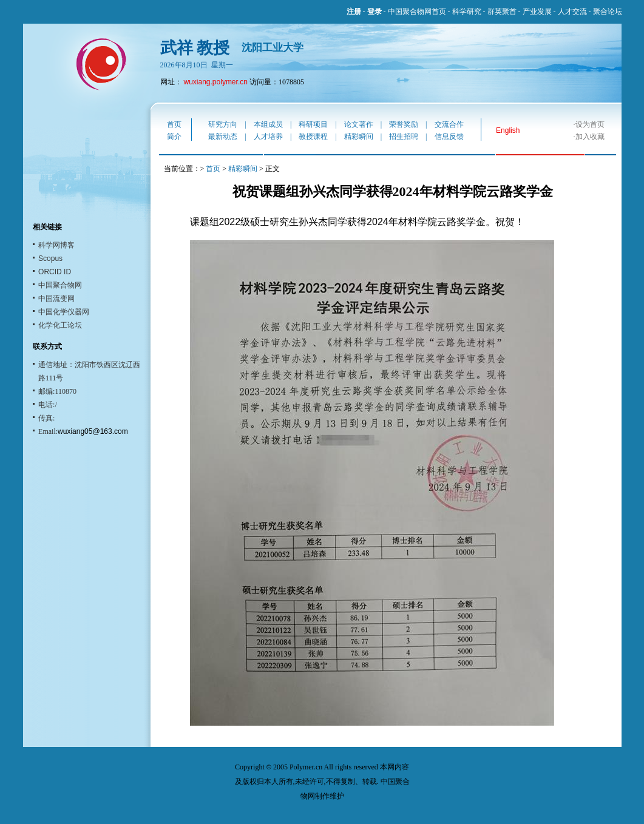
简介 (174, 137)
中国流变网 (56, 299)
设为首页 (590, 124)
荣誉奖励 (404, 124)
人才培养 (268, 137)
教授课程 (313, 137)
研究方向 (223, 124)
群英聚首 (502, 12)
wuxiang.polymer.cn (216, 82)
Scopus (50, 258)
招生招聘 (404, 137)
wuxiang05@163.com (93, 431)
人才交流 (572, 12)
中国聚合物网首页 (417, 12)
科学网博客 (56, 245)
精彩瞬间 (359, 137)
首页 (174, 124)
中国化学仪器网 (64, 312)
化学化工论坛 (60, 325)
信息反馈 (449, 137)
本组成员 (268, 124)
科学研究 (467, 12)
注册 (354, 12)
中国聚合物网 (60, 285)
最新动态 (223, 137)
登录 (375, 12)
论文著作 (359, 124)
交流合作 (449, 124)
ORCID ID (55, 272)
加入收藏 (590, 137)
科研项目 (313, 124)
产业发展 (537, 12)
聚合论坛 (608, 12)
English (508, 130)
